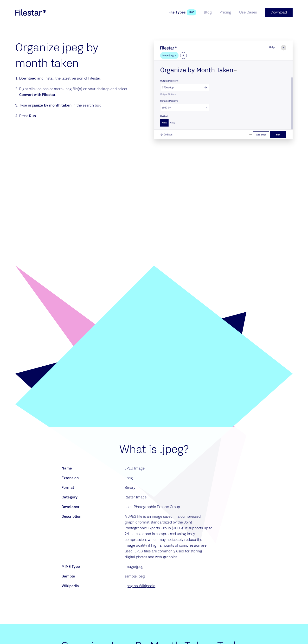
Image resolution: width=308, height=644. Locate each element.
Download (28, 79)
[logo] (31, 13)
